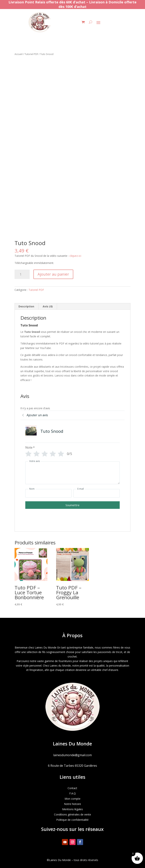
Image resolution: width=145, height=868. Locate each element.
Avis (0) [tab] (48, 306)
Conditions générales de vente (72, 814)
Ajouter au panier (53, 274)
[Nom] (48, 493)
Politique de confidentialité (72, 820)
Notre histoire (72, 804)
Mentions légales (72, 809)
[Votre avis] (72, 473)
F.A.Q (72, 793)
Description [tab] (26, 306)
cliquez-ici (76, 256)
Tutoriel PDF (31, 54)
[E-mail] (97, 493)
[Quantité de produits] (22, 274)
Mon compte (72, 799)
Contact (72, 788)
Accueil (19, 54)
